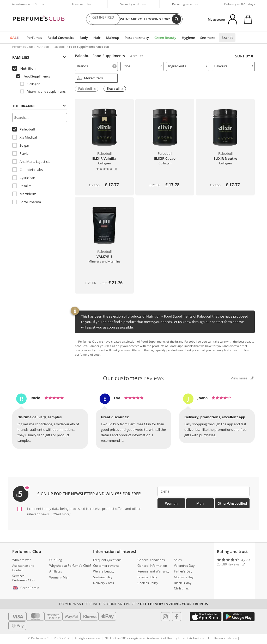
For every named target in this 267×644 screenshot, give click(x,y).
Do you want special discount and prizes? (134, 604)
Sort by (244, 56)
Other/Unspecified (232, 503)
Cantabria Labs (28, 170)
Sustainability (103, 577)
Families (39, 57)
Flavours (233, 66)
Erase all (113, 89)
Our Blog (56, 560)
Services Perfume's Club (23, 578)
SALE (14, 38)
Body (84, 38)
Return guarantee (185, 4)
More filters (90, 78)
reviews (133, 378)
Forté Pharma (27, 202)
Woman (171, 503)
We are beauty (104, 571)
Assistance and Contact (29, 4)
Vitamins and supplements (43, 91)
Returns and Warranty (153, 571)
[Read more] (61, 514)
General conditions (151, 560)
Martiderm (24, 194)
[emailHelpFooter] (204, 491)
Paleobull (59, 47)
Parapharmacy (137, 38)
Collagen (30, 84)
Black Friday (183, 583)
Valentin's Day (184, 566)
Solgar (21, 145)
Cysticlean (24, 178)
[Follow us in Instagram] (165, 617)
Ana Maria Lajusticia (31, 162)
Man (200, 503)
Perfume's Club (23, 47)
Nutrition (43, 47)
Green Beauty (165, 38)
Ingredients (188, 66)
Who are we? (22, 560)
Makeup (113, 38)
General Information (152, 566)
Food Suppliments (33, 76)
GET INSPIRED (103, 19)
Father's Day (183, 571)
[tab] (96, 66)
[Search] (177, 19)
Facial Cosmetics (61, 38)
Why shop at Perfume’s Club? (70, 566)
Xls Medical (25, 137)
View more (242, 378)
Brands (227, 38)
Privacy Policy (147, 577)
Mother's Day (184, 577)
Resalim (22, 186)
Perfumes (34, 38)
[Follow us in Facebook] (177, 617)
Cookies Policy (148, 583)
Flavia (20, 153)
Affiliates (56, 571)
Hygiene (188, 38)
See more (208, 38)
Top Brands (39, 106)
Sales (178, 560)
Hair (97, 38)
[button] (27, 588)
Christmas (181, 588)
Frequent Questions (107, 560)
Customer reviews (106, 566)
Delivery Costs (104, 583)
